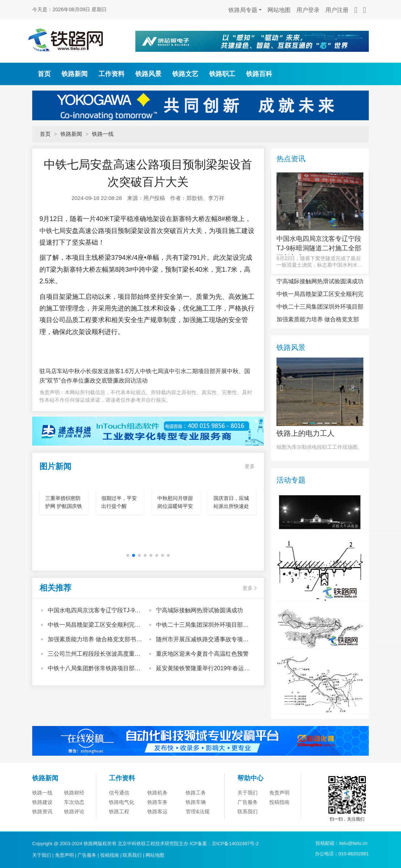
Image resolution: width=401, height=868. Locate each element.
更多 (250, 466)
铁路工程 (119, 811)
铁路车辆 (196, 802)
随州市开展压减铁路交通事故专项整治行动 (202, 640)
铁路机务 (157, 793)
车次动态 (74, 802)
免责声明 (279, 793)
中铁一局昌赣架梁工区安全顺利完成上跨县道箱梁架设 (94, 626)
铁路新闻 (75, 74)
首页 (44, 74)
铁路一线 (103, 134)
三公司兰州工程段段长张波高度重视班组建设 (94, 655)
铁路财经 (74, 793)
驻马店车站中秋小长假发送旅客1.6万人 (90, 371)
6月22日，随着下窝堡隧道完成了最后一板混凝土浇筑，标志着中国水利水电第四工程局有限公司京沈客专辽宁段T (320, 262)
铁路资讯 (42, 811)
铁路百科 (259, 74)
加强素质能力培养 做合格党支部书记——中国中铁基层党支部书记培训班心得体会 (95, 640)
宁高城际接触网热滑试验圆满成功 (199, 610)
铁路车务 (157, 802)
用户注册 (337, 10)
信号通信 (119, 793)
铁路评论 (74, 811)
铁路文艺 (185, 74)
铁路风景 (148, 74)
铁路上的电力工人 (305, 433)
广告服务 (248, 802)
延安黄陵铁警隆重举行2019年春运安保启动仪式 (203, 669)
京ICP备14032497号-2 (235, 844)
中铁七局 (52, 231)
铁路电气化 (122, 802)
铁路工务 (196, 793)
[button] (128, 555)
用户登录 (308, 10)
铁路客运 (157, 811)
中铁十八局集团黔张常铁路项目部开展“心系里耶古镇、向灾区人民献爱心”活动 (94, 669)
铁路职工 (222, 74)
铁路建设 (42, 802)
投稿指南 (279, 802)
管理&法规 (197, 811)
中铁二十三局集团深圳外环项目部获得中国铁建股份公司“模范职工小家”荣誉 (204, 626)
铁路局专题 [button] (243, 10)
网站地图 (279, 10)
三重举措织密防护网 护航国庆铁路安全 (64, 506)
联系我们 (248, 811)
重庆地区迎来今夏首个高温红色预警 (202, 654)
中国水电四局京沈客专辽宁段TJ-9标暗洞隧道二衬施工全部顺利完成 (94, 611)
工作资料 (111, 74)
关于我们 (248, 793)
